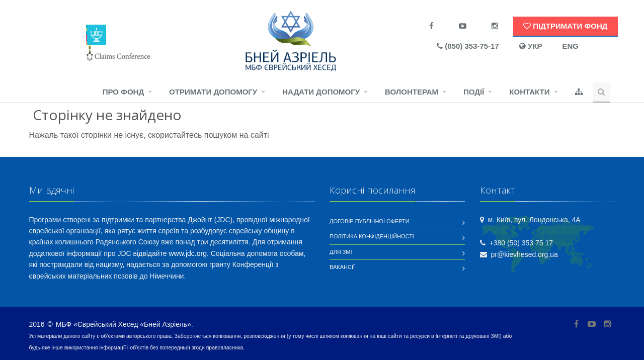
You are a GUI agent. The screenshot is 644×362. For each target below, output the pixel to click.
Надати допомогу (321, 92)
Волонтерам (412, 92)
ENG (570, 46)
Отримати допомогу (213, 92)
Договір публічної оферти (370, 221)
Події (474, 92)
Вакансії (342, 267)
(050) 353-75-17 (468, 46)
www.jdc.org (188, 253)
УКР (531, 46)
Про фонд (123, 92)
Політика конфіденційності (372, 236)
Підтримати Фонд (565, 26)
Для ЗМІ (341, 252)
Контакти (529, 92)
